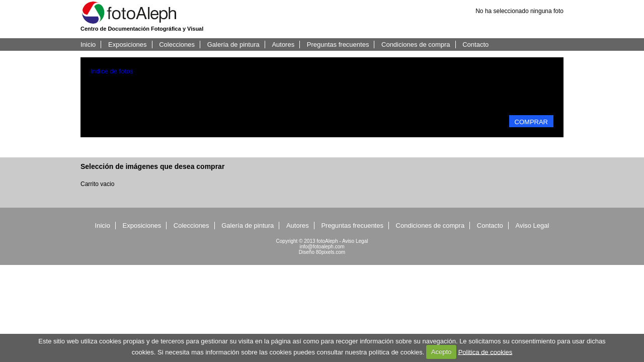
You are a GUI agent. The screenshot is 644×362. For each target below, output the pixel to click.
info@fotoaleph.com (322, 247)
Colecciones (177, 44)
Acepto (441, 352)
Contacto (475, 44)
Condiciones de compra (416, 44)
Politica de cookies (486, 352)
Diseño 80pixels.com (322, 252)
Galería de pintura (233, 44)
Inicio (88, 44)
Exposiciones (128, 44)
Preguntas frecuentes (338, 44)
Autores (283, 44)
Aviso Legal (532, 225)
